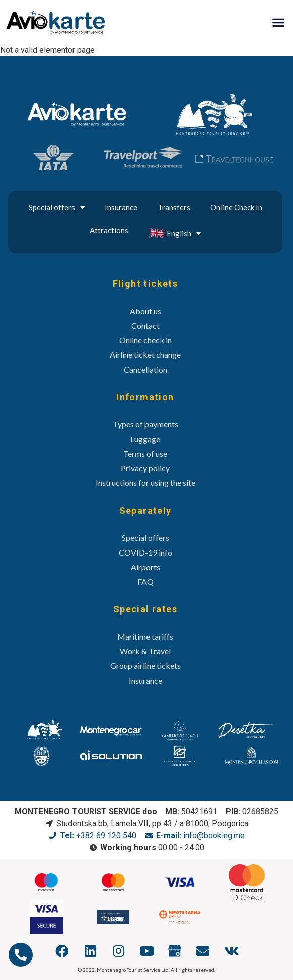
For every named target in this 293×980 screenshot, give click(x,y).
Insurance (121, 207)
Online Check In (236, 207)
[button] (278, 22)
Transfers (174, 207)
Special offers (57, 207)
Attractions (109, 230)
